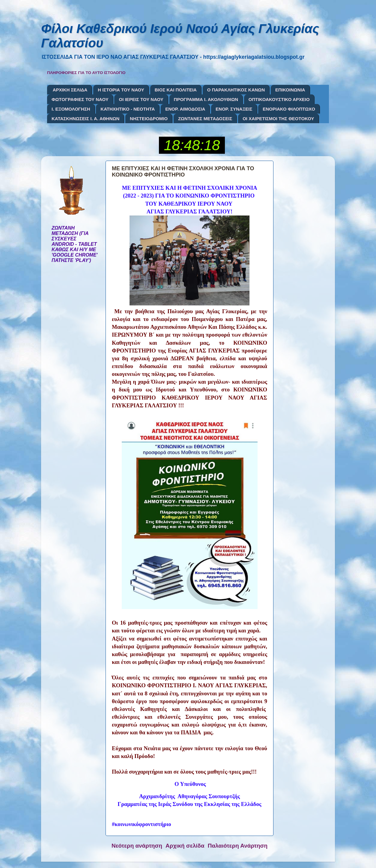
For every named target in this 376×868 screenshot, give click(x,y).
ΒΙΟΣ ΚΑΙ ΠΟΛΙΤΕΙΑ (176, 90)
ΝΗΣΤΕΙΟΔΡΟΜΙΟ (149, 119)
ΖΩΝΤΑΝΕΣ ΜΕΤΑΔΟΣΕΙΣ (205, 119)
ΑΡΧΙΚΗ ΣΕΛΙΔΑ (70, 90)
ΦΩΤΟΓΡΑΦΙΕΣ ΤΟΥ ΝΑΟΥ (80, 99)
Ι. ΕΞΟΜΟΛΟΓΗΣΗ (71, 109)
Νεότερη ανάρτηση (137, 846)
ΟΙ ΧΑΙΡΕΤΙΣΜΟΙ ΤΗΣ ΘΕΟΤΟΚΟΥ (278, 119)
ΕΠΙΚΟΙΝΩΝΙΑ (290, 90)
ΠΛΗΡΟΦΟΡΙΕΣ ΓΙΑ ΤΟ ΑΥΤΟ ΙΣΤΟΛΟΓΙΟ (86, 73)
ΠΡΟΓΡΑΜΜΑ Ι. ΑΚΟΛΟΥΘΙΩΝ (206, 99)
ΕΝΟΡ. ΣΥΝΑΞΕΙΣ (234, 109)
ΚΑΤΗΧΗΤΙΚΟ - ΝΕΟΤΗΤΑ (128, 109)
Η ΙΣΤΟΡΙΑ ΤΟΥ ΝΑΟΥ (121, 90)
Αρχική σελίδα (185, 846)
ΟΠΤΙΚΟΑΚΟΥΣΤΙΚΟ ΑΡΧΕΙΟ (279, 99)
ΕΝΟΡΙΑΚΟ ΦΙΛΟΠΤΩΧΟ (289, 109)
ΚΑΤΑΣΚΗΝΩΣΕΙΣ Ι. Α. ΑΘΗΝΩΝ (85, 119)
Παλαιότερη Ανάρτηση (238, 846)
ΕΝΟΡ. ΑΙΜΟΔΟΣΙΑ (185, 109)
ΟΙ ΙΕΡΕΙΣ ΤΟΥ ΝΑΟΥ (141, 99)
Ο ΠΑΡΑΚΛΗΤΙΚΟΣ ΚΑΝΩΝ (236, 90)
